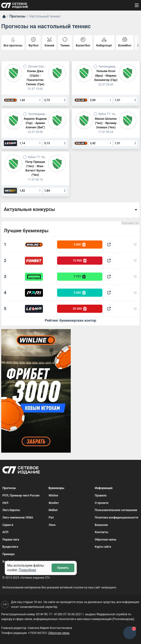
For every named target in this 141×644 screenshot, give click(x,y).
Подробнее (27, 570)
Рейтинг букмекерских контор (71, 320)
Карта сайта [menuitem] (103, 547)
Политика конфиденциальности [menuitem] (116, 518)
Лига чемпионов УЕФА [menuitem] (18, 518)
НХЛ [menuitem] (5, 503)
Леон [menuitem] (52, 525)
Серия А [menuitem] (8, 525)
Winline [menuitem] (53, 496)
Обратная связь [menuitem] (106, 540)
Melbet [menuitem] (53, 510)
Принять (63, 568)
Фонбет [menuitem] (54, 503)
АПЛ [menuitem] (5, 532)
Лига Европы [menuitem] (11, 510)
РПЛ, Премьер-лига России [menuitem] (21, 496)
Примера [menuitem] (9, 554)
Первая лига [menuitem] (11, 540)
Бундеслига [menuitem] (10, 547)
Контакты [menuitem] (101, 532)
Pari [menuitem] (51, 518)
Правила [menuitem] (101, 496)
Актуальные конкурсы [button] (29, 209)
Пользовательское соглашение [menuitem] (116, 510)
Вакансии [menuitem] (101, 525)
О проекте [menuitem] (102, 503)
